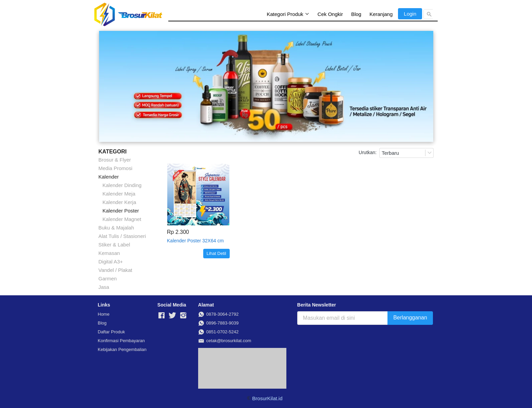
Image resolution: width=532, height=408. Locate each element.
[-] (161, 316)
